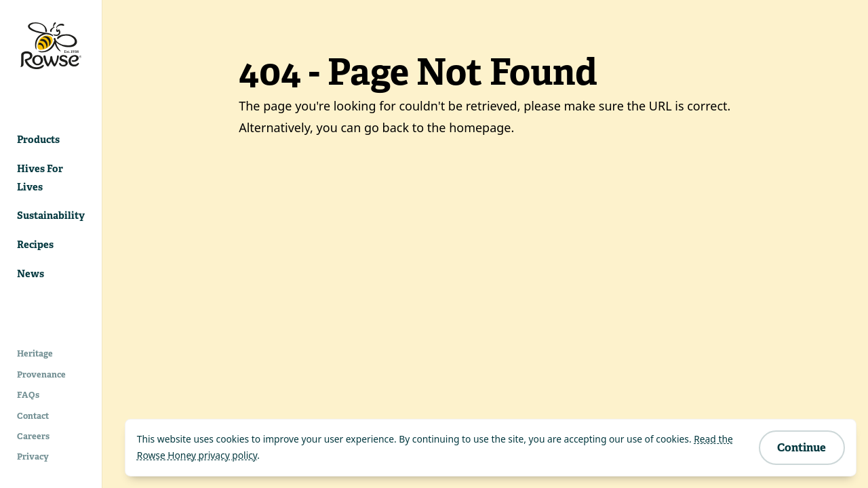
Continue (802, 447)
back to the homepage (447, 127)
